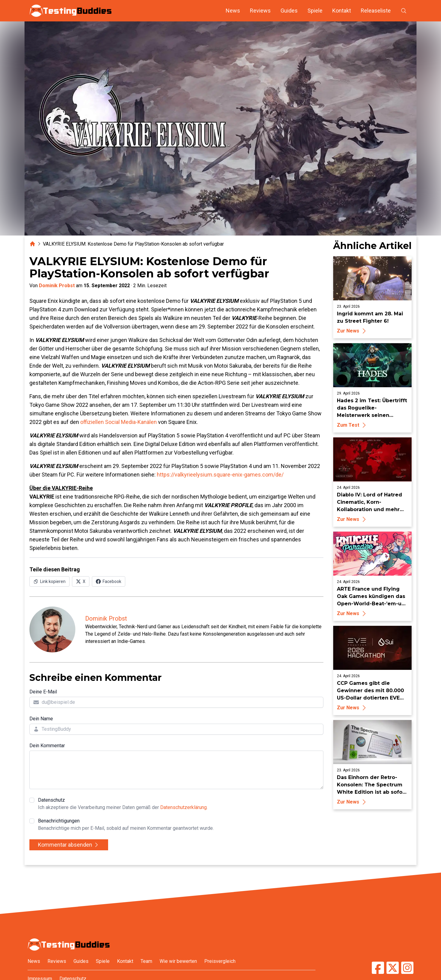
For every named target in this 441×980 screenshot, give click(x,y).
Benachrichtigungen (126, 825)
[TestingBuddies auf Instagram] (407, 968)
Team (146, 961)
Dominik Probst (57, 286)
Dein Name (41, 719)
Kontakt (342, 11)
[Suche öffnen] (404, 11)
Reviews (260, 11)
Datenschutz (123, 804)
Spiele (315, 11)
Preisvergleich (220, 961)
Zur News (352, 331)
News (233, 11)
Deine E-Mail (43, 692)
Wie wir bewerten (178, 961)
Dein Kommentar (47, 746)
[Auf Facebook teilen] (109, 581)
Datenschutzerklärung (183, 807)
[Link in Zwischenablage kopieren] (49, 581)
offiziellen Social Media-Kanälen (119, 422)
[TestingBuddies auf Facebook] (378, 968)
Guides (289, 11)
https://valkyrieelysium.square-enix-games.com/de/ (220, 475)
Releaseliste (376, 11)
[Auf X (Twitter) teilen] (81, 581)
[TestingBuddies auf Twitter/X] (393, 968)
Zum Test (352, 425)
